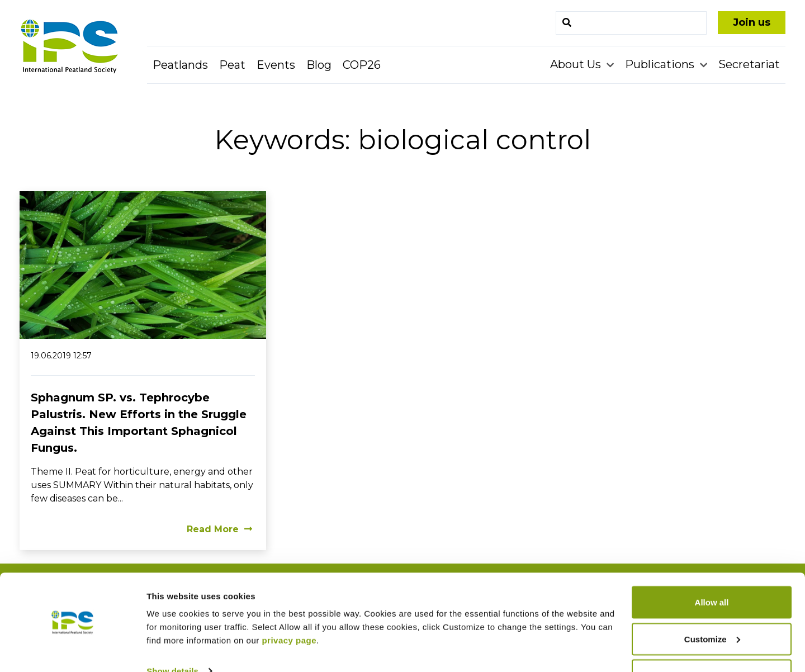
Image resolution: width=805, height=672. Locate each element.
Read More (219, 529)
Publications (661, 64)
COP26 (362, 65)
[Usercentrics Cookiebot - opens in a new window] (72, 650)
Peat (232, 65)
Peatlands (180, 65)
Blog (319, 65)
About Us (577, 64)
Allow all (712, 569)
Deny (712, 642)
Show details (172, 638)
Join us (752, 22)
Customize (712, 606)
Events (276, 65)
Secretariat (749, 64)
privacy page (289, 607)
